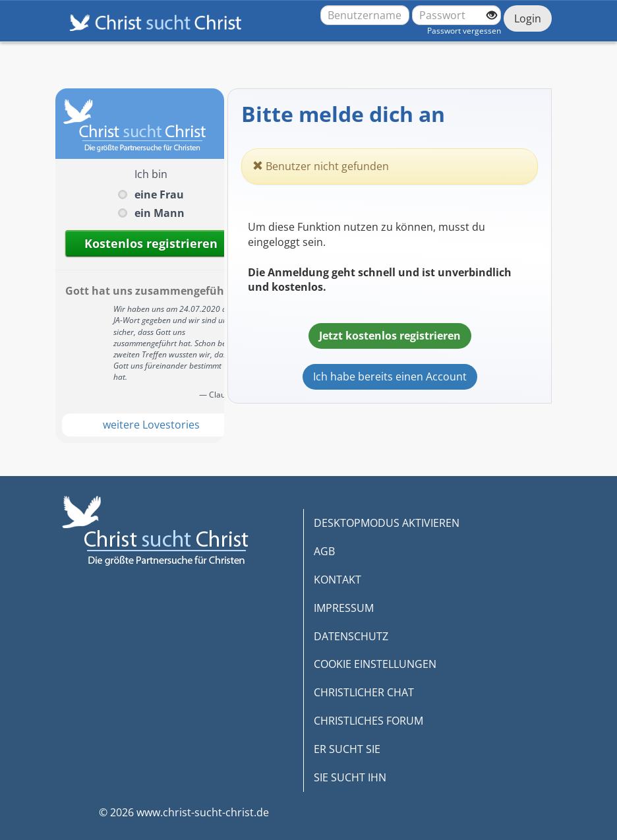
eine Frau (159, 195)
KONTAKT (338, 580)
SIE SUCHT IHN (350, 777)
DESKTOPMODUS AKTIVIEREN (387, 523)
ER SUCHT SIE (347, 749)
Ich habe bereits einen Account (390, 376)
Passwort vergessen (464, 31)
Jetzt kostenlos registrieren (390, 336)
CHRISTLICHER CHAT (364, 692)
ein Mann (160, 213)
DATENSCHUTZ (351, 636)
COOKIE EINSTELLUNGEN (375, 664)
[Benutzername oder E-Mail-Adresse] (365, 15)
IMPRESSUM (344, 608)
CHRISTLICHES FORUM (368, 721)
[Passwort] (456, 15)
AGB (324, 551)
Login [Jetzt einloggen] (528, 18)
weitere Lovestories (151, 425)
